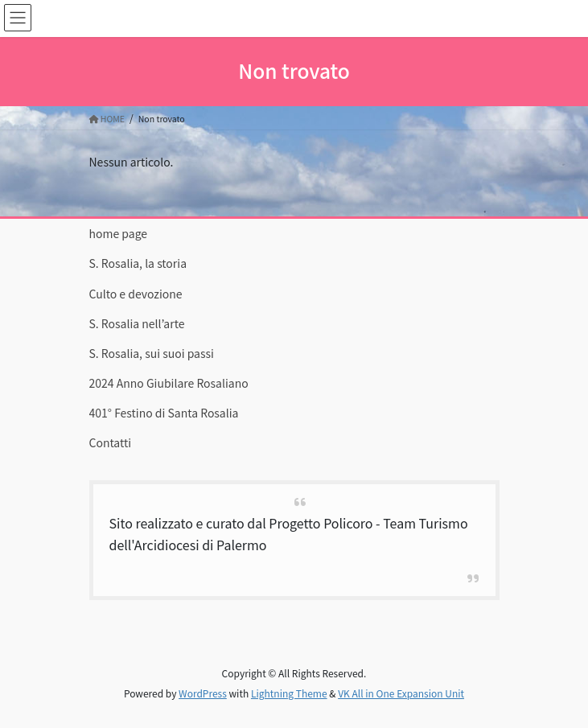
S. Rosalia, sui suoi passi (152, 353)
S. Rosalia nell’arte (137, 323)
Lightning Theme (289, 693)
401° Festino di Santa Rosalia (164, 413)
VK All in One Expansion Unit (401, 693)
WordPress (203, 693)
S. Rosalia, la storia (138, 263)
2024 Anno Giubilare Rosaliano (169, 383)
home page (119, 233)
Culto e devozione (136, 294)
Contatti (111, 442)
